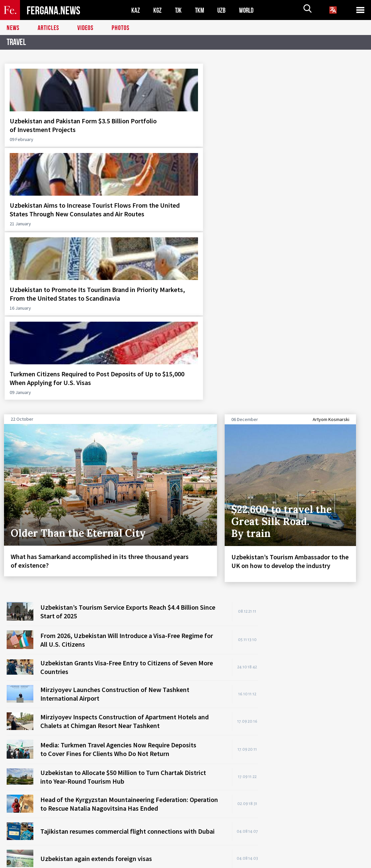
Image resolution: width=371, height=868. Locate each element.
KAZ (136, 10)
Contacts (23, 848)
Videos (85, 28)
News (13, 28)
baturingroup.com (231, 861)
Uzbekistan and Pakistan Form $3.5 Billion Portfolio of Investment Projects (45, 134)
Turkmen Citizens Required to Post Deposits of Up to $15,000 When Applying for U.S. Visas (323, 138)
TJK (179, 10)
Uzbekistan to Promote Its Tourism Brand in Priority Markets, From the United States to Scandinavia (231, 138)
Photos (120, 28)
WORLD (249, 10)
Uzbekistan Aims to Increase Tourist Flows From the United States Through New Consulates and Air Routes (137, 142)
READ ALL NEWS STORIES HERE (221, 656)
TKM (201, 10)
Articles (48, 28)
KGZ (158, 10)
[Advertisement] (318, 419)
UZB (223, 10)
